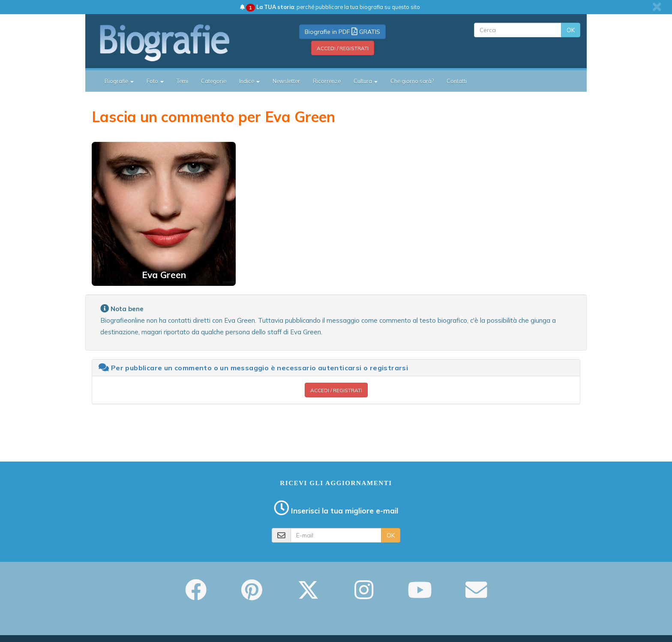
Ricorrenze (327, 81)
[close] (657, 7)
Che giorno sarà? (412, 81)
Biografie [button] (119, 81)
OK (571, 30)
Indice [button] (249, 81)
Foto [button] (155, 81)
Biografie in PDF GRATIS (342, 32)
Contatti (457, 81)
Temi (182, 81)
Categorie (214, 81)
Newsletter (286, 81)
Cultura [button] (366, 81)
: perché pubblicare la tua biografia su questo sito (330, 7)
